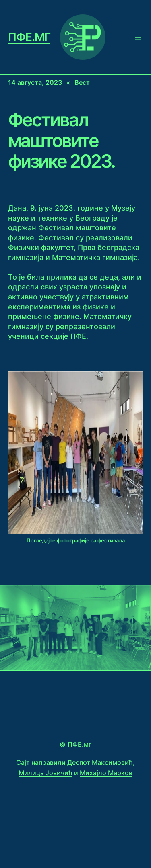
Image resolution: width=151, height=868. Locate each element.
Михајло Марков (106, 773)
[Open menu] (138, 37)
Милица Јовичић (46, 773)
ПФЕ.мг (29, 37)
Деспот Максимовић (100, 762)
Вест (82, 82)
